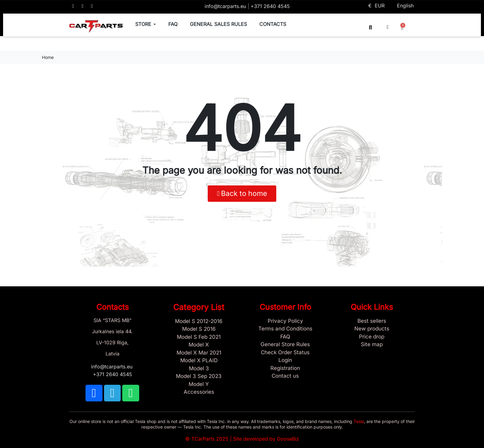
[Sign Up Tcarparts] (285, 368)
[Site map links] (372, 345)
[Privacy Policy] (285, 321)
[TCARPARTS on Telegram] (83, 6)
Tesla (359, 421)
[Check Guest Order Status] (285, 353)
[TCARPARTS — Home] (96, 27)
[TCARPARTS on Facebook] (73, 6)
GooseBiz (288, 439)
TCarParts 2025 (210, 439)
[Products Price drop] (372, 337)
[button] (371, 27)
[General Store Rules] (285, 345)
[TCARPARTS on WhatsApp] (92, 6)
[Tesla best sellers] (372, 321)
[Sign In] (285, 360)
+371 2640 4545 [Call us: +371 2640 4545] (270, 6)
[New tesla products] (372, 329)
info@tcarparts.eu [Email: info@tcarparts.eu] (226, 6)
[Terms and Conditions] (285, 329)
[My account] (388, 27)
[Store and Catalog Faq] (285, 337)
